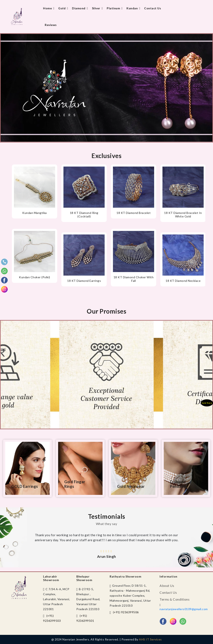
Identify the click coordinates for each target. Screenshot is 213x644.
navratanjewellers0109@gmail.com (184, 609)
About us (167, 586)
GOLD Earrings (25, 486)
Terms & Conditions (175, 599)
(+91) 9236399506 (126, 612)
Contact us (153, 8)
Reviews (51, 25)
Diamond (80, 8)
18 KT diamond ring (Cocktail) (84, 215)
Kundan (134, 8)
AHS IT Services (150, 639)
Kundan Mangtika (35, 213)
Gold (63, 8)
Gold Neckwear (131, 486)
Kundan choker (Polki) (35, 277)
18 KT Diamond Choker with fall (134, 279)
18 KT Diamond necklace (183, 281)
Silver (98, 8)
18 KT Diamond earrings (84, 281)
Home (49, 8)
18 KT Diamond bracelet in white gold (183, 215)
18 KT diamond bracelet (134, 213)
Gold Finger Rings (75, 484)
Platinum (115, 8)
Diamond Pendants (179, 484)
